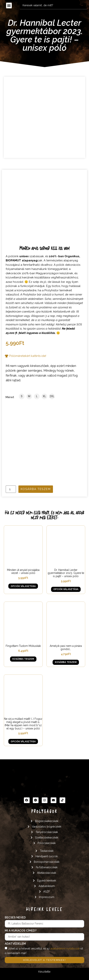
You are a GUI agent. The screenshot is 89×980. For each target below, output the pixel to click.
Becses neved (15, 918)
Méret (10, 397)
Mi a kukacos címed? (21, 931)
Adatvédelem (15, 944)
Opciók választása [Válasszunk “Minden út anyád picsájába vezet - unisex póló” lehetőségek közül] (23, 586)
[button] (9, 5)
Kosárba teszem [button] (23, 659)
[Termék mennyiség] (11, 489)
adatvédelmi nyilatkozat (65, 948)
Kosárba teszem (36, 489)
